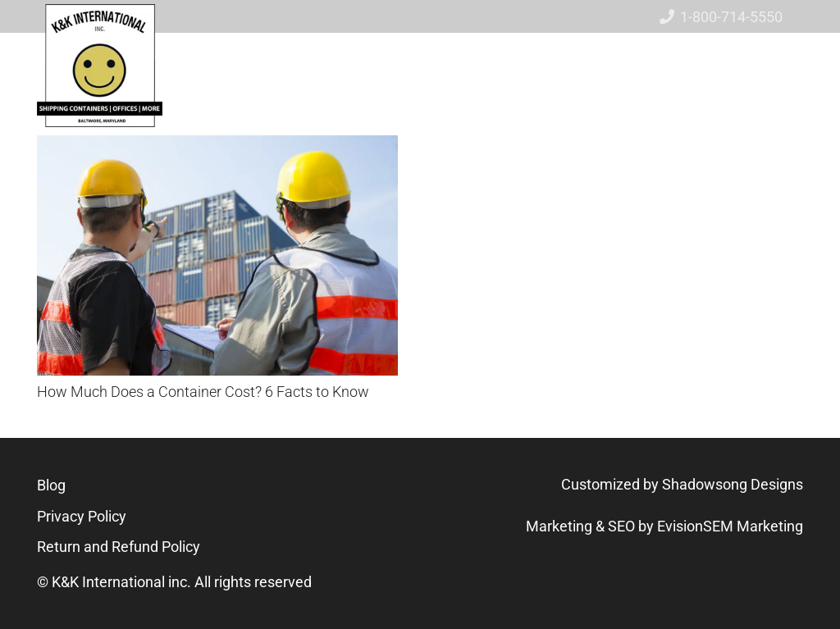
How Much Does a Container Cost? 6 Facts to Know (203, 392)
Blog (51, 485)
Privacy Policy (82, 516)
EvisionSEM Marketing (730, 526)
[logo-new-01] (100, 66)
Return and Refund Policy (119, 547)
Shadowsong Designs (733, 484)
